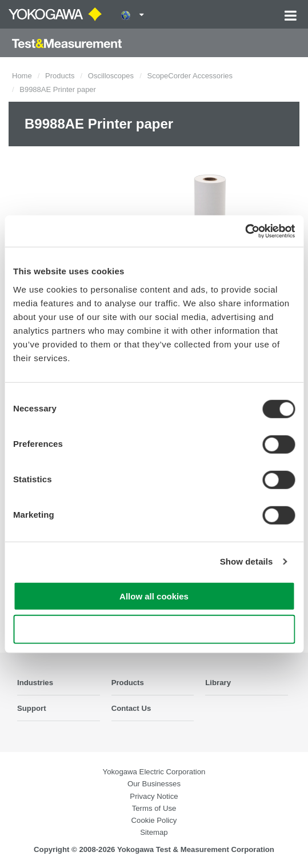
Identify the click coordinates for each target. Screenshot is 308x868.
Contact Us (131, 708)
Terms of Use (154, 808)
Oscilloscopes (111, 76)
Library (218, 683)
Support (32, 708)
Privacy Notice (154, 796)
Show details (247, 561)
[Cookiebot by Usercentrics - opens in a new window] (245, 231)
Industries (35, 683)
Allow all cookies (154, 596)
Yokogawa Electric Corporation (154, 772)
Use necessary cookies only (154, 629)
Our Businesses (154, 784)
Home (22, 76)
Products (60, 76)
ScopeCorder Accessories (190, 76)
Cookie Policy (154, 820)
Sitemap (154, 832)
